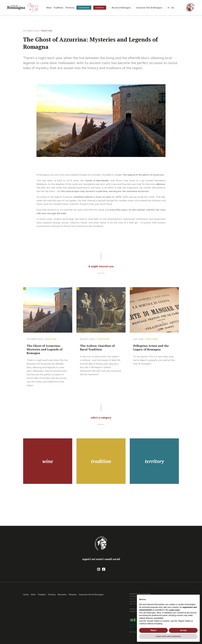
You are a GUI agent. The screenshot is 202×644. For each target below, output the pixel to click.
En (173, 8)
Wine (49, 8)
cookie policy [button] (174, 610)
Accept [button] (183, 630)
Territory (70, 8)
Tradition (58, 8)
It (169, 8)
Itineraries (84, 8)
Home (26, 594)
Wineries (100, 8)
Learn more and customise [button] (168, 636)
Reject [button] (153, 630)
